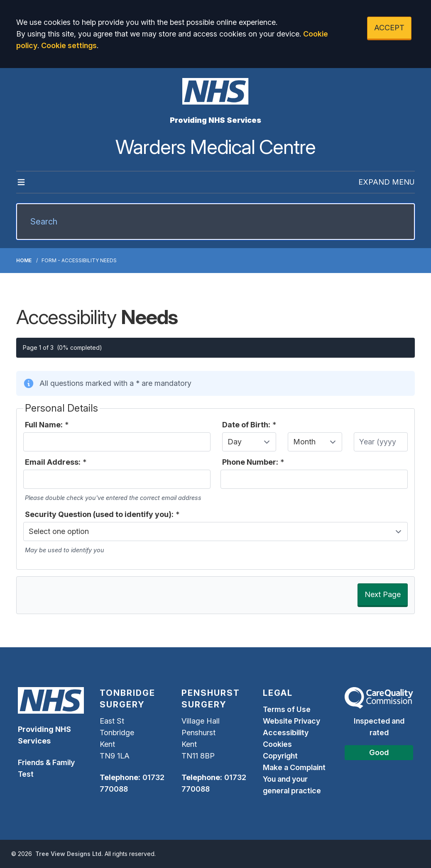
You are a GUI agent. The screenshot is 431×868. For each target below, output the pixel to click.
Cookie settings (69, 45)
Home (24, 260)
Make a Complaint (294, 767)
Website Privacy (291, 721)
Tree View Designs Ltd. (69, 854)
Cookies (277, 744)
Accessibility (286, 733)
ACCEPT (389, 28)
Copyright (280, 756)
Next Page (383, 594)
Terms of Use (287, 709)
